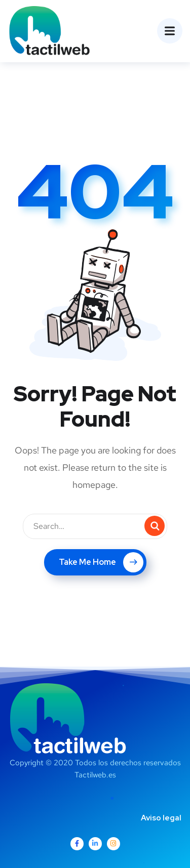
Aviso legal (161, 818)
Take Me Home (101, 562)
